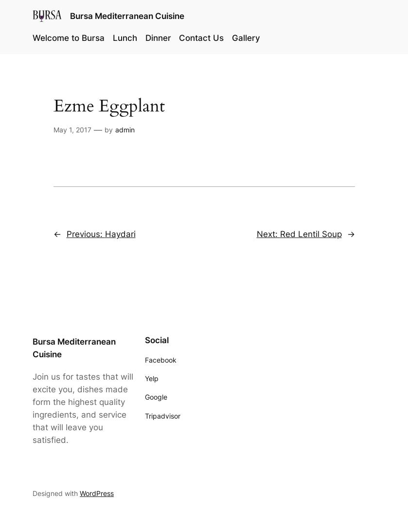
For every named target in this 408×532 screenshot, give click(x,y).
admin (125, 130)
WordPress (97, 493)
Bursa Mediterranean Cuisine (127, 16)
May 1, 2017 (72, 130)
